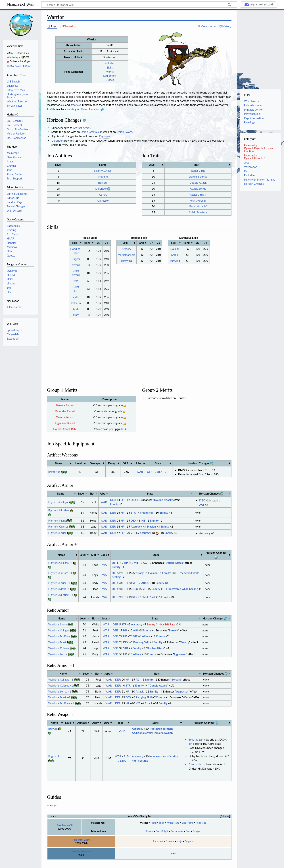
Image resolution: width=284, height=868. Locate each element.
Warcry (103, 195)
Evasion (175, 249)
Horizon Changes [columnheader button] (201, 456)
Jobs (247, 163)
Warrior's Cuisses (59, 641)
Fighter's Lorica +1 (59, 576)
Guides (110, 80)
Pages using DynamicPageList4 (255, 157)
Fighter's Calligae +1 (60, 556)
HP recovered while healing (181, 582)
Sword (76, 265)
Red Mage (201, 816)
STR (150, 465)
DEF (113, 493)
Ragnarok (105, 136)
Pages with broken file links (259, 180)
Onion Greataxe (90, 109)
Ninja (179, 835)
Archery (127, 249)
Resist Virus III (198, 201)
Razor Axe (54, 465)
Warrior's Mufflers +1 (61, 697)
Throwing (127, 261)
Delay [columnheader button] (112, 456)
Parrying (175, 261)
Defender (57, 140)
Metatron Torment (162, 722)
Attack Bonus (198, 189)
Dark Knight (162, 824)
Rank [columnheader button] (87, 243)
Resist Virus (198, 171)
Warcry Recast (65, 410)
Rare (247, 171)
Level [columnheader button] (152, 165)
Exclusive (249, 175)
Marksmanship (127, 255)
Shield (175, 255)
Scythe (76, 297)
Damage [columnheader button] (95, 456)
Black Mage (188, 816)
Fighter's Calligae (58, 495)
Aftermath (195, 758)
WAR (140, 465)
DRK (123, 754)
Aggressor (103, 201)
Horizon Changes (254, 184)
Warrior (144, 816)
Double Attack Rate (65, 422)
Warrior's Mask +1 (59, 691)
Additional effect (142, 726)
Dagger (76, 259)
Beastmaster (177, 824)
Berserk (103, 183)
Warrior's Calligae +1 (61, 673)
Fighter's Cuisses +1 (60, 566)
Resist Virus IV (198, 206)
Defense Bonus (198, 177)
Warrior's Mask (57, 635)
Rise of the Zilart (81, 833)
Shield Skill (147, 506)
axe (63, 105)
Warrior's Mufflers (59, 629)
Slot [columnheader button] (92, 487)
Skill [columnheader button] (74, 243)
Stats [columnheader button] (158, 456)
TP (190, 737)
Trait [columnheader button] (197, 165)
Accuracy (136, 520)
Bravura (53, 722)
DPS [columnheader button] (125, 456)
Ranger (196, 824)
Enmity (114, 497)
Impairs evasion (163, 726)
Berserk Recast (65, 398)
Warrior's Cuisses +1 (60, 679)
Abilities (110, 63)
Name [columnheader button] (59, 456)
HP (123, 493)
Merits (110, 72)
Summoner (158, 835)
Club (76, 309)
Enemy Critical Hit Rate (161, 617)
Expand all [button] (13, 339)
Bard (188, 824)
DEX (160, 465)
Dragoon (189, 835)
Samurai (170, 835)
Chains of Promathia (81, 845)
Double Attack (198, 183)
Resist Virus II (198, 195)
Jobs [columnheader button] (138, 456)
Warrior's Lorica (58, 647)
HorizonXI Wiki (21, 4)
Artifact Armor (82, 128)
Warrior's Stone (58, 617)
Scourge (143, 754)
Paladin (150, 824)
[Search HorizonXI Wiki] (139, 5)
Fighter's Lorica (57, 526)
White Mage (173, 816)
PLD (126, 750)
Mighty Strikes (103, 171)
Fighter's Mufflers (59, 504)
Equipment (110, 76)
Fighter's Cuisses (58, 520)
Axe (76, 281)
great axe (76, 105)
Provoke (103, 177)
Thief (161, 816)
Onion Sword (124, 132)
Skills (110, 67)
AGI (202, 498)
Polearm (76, 303)
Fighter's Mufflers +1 (61, 588)
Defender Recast (65, 404)
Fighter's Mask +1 (59, 582)
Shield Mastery (198, 212)
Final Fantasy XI (65, 819)
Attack (145, 576)
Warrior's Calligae (59, 623)
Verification (250, 167)
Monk (153, 816)
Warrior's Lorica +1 (60, 685)
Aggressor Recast (65, 416)
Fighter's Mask (57, 514)
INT (143, 514)
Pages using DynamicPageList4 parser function (258, 148)
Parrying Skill (141, 635)
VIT (133, 526)
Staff (76, 315)
